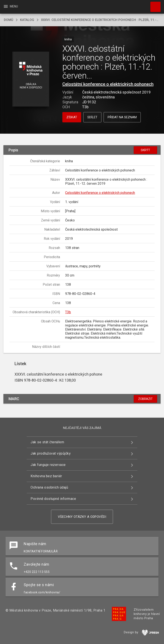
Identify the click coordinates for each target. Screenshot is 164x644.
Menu (11, 6)
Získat (72, 117)
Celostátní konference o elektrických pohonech (108, 84)
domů (9, 20)
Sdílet (92, 117)
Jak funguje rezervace (48, 465)
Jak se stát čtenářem (47, 442)
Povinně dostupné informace (53, 499)
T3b (68, 312)
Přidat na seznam (122, 117)
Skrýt (145, 150)
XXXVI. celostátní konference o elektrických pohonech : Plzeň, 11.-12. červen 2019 (101, 20)
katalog (27, 20)
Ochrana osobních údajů (49, 487)
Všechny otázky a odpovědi (82, 517)
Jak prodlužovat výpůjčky (51, 453)
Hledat (154, 5)
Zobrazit (145, 399)
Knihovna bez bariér (46, 476)
